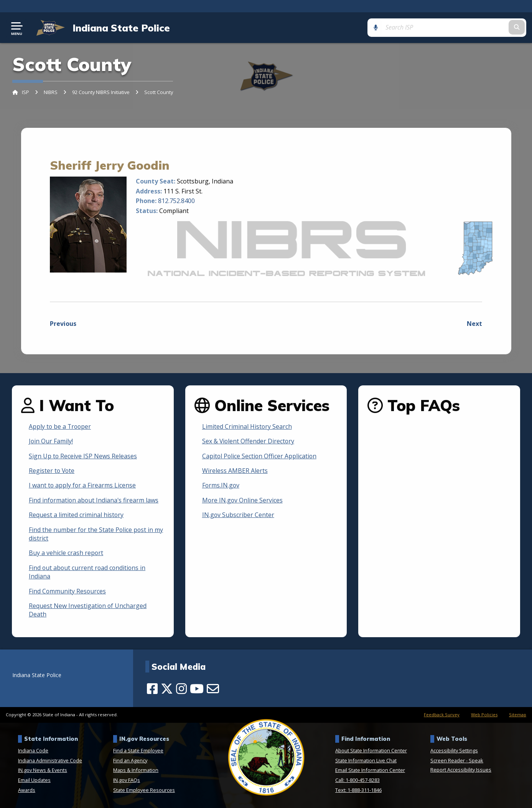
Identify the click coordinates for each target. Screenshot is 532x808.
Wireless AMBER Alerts (235, 471)
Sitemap (518, 715)
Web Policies (484, 715)
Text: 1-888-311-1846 (358, 790)
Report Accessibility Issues (461, 770)
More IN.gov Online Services (243, 500)
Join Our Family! (51, 441)
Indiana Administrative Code (50, 760)
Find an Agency (130, 760)
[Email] (213, 689)
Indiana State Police (120, 28)
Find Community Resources (68, 591)
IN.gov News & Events (43, 770)
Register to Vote (52, 471)
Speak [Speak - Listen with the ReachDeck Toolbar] (476, 760)
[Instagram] (181, 689)
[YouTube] (197, 689)
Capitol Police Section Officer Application (260, 456)
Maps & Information (136, 770)
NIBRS (51, 93)
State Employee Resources (144, 790)
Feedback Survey (442, 715)
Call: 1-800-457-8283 (357, 780)
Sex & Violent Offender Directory (249, 441)
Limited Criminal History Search (247, 426)
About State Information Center (371, 751)
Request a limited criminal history (76, 515)
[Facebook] (152, 689)
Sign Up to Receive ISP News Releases (83, 456)
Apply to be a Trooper (61, 426)
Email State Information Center (370, 770)
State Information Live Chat (366, 760)
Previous (63, 324)
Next (474, 324)
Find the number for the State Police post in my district (96, 534)
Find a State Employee (138, 751)
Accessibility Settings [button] (454, 751)
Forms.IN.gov (221, 486)
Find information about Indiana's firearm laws (94, 500)
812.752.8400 (176, 201)
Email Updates (34, 780)
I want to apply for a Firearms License (83, 486)
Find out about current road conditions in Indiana (88, 572)
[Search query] (468, 27)
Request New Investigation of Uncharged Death (88, 610)
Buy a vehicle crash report (66, 553)
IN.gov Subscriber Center (238, 515)
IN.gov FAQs (127, 780)
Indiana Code (33, 751)
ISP (26, 93)
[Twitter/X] (167, 689)
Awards (27, 790)
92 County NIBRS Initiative (101, 93)
